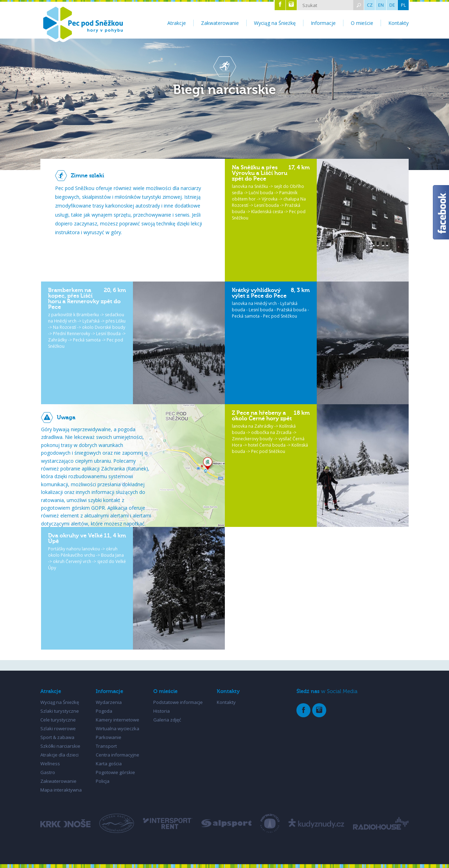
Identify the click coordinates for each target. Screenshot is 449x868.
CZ (370, 5)
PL (403, 5)
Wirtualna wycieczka (118, 728)
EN (381, 5)
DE (392, 5)
